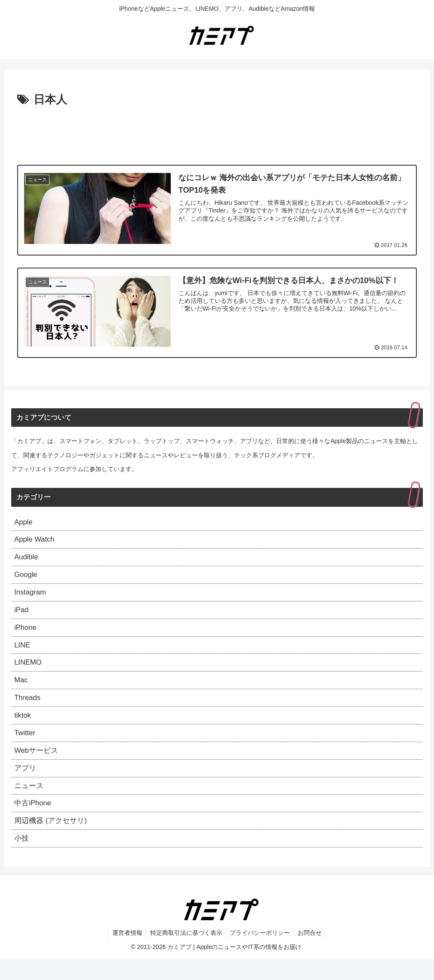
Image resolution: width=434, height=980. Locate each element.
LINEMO (29, 672)
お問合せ (312, 953)
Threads (28, 709)
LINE (23, 653)
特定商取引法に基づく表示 (185, 953)
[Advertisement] (217, 133)
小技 (22, 858)
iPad (22, 616)
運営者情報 (125, 953)
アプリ (26, 783)
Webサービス (38, 765)
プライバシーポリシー (261, 953)
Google (27, 578)
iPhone (26, 634)
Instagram (31, 597)
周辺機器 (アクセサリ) (53, 839)
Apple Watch (36, 541)
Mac (22, 690)
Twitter (26, 746)
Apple (24, 522)
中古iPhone (34, 821)
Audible (27, 560)
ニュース (30, 802)
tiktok (23, 727)
